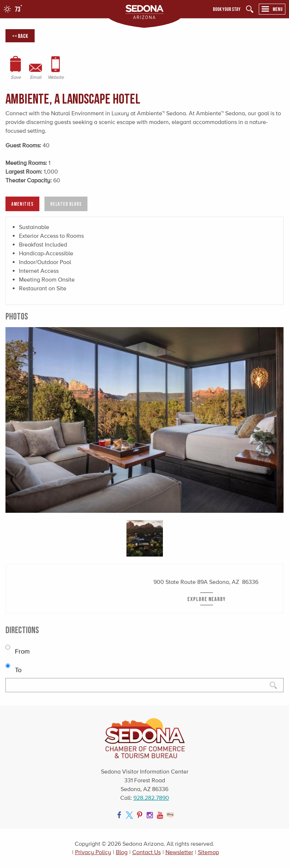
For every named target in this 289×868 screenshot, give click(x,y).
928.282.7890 (151, 798)
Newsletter (179, 852)
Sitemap (208, 852)
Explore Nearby (206, 599)
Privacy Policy (93, 852)
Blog (122, 852)
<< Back (20, 36)
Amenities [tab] (22, 204)
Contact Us (147, 852)
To (13, 666)
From (18, 648)
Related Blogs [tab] (66, 204)
